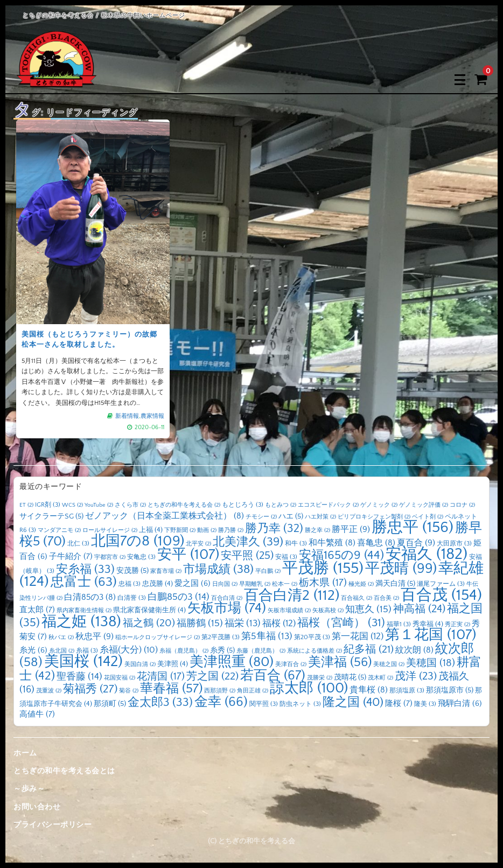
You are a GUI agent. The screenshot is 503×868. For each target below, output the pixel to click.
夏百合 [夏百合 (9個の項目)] (416, 543)
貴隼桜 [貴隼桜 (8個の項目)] (369, 690)
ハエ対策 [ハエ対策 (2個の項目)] (320, 517)
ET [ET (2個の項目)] (26, 505)
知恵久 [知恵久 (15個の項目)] (368, 610)
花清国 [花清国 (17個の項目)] (161, 677)
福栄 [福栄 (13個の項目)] (243, 624)
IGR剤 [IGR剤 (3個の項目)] (48, 505)
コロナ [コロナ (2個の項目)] (462, 505)
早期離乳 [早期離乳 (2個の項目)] (255, 584)
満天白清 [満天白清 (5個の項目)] (395, 584)
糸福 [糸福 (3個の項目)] (87, 651)
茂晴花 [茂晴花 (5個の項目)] (350, 677)
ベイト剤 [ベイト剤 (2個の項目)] (428, 517)
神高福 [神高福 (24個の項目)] (419, 609)
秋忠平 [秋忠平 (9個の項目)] (95, 636)
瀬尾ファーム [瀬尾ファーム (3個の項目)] (441, 584)
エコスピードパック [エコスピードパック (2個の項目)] (328, 505)
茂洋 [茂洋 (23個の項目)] (416, 676)
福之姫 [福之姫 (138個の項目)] (81, 622)
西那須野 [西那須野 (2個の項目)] (220, 691)
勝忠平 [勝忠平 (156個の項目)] (413, 527)
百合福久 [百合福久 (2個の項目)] (357, 598)
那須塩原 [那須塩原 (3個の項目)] (407, 691)
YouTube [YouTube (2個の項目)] (99, 505)
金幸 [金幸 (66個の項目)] (221, 702)
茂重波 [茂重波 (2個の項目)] (49, 691)
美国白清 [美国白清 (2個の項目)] (140, 664)
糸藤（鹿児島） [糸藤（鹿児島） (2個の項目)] (261, 651)
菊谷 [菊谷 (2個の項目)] (129, 691)
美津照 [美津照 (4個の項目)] (173, 664)
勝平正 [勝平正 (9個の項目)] (351, 529)
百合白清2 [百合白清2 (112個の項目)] (292, 596)
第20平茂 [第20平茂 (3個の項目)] (312, 637)
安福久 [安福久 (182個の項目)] (427, 554)
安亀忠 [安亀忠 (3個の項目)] (141, 557)
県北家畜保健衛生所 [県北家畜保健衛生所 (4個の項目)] (149, 610)
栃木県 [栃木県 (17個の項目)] (323, 583)
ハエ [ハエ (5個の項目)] (291, 516)
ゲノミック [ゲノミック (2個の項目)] (379, 505)
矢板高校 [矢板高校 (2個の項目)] (328, 611)
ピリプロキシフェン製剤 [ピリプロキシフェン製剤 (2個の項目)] (374, 517)
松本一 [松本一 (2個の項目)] (285, 584)
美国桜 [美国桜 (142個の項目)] (83, 661)
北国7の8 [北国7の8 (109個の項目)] (138, 541)
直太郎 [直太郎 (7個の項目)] (37, 610)
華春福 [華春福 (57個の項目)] (171, 689)
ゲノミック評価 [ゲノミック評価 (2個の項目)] (424, 505)
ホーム (25, 753)
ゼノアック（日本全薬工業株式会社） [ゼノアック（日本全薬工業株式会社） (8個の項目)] (165, 516)
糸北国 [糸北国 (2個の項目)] (62, 651)
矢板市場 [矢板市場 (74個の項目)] (227, 608)
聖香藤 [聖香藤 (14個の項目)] (79, 677)
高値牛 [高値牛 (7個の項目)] (37, 714)
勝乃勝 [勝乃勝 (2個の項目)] (231, 530)
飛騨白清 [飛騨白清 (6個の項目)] (460, 704)
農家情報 (152, 416)
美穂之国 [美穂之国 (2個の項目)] (389, 664)
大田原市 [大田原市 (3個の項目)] (454, 544)
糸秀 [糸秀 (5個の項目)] (222, 650)
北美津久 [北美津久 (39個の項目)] (248, 542)
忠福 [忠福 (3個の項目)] (130, 584)
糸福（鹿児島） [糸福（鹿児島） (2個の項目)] (184, 651)
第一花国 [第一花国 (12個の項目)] (358, 636)
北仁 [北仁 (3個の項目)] (78, 544)
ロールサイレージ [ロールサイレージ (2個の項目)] (110, 530)
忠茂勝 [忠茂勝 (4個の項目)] (158, 584)
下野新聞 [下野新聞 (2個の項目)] (180, 530)
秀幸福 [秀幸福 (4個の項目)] (428, 624)
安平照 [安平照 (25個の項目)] (247, 556)
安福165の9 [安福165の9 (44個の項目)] (341, 555)
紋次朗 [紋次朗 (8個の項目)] (414, 650)
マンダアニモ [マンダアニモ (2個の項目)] (59, 530)
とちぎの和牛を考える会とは (64, 771)
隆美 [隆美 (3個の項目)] (425, 704)
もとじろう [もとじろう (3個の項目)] (243, 505)
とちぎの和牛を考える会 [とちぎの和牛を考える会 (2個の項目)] (184, 505)
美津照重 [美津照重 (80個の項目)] (232, 662)
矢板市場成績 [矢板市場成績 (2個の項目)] (289, 611)
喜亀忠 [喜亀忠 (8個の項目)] (376, 543)
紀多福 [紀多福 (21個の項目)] (369, 649)
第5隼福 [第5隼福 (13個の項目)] (267, 636)
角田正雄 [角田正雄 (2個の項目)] (253, 691)
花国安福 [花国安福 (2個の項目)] (120, 678)
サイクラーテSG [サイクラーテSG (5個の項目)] (51, 516)
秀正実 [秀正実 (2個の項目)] (457, 625)
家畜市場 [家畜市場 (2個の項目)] (166, 571)
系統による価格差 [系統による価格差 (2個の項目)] (315, 651)
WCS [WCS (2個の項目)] (72, 505)
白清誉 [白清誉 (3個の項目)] (132, 598)
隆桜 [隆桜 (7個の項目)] (399, 703)
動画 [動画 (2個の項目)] (207, 530)
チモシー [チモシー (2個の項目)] (261, 517)
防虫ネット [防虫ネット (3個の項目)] (300, 704)
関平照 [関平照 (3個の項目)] (264, 704)
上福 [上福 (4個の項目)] (151, 530)
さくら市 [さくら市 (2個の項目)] (130, 505)
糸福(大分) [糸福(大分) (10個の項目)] (129, 650)
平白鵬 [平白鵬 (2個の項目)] (268, 571)
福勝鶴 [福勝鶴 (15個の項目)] (200, 624)
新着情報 (127, 416)
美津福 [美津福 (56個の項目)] (340, 662)
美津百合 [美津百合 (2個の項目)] (291, 664)
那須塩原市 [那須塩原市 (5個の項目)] (450, 690)
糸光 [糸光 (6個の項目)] (33, 650)
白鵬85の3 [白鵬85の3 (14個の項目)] (179, 597)
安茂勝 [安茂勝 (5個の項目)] (132, 571)
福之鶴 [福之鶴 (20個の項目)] (149, 623)
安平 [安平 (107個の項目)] (188, 555)
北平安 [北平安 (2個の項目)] (198, 544)
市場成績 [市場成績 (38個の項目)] (218, 569)
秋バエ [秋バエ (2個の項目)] (61, 638)
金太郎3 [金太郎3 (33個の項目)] (160, 703)
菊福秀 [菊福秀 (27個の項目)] (90, 689)
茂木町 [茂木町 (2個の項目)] (380, 678)
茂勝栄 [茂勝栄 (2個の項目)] (320, 678)
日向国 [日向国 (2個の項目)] (225, 584)
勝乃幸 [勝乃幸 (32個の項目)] (274, 529)
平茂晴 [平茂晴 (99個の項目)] (401, 569)
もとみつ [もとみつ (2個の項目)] (281, 505)
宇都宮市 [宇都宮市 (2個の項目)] (110, 557)
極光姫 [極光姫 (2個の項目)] (361, 584)
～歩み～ (29, 789)
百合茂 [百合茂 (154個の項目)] (441, 595)
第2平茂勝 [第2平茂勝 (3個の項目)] (221, 637)
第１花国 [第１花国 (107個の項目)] (431, 635)
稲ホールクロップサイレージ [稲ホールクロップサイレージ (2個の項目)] (158, 638)
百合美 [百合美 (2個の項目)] (386, 598)
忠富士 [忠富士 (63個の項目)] (84, 582)
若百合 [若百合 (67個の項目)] (273, 675)
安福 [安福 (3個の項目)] (286, 557)
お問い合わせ (37, 807)
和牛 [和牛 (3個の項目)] (296, 544)
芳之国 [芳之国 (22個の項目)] (212, 676)
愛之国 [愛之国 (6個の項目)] (193, 584)
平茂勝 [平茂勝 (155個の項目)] (323, 568)
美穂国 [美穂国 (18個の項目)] (431, 663)
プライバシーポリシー (53, 825)
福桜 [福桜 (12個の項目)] (279, 623)
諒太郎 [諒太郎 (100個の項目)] (309, 688)
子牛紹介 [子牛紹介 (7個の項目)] (71, 556)
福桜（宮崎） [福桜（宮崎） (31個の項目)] (341, 623)
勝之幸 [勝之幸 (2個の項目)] (317, 530)
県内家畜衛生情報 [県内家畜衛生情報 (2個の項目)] (84, 611)
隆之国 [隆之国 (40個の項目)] (353, 702)
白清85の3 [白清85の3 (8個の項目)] (90, 597)
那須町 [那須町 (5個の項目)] (110, 704)
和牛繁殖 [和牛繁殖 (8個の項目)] (332, 543)
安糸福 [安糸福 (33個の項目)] (85, 570)
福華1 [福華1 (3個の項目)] (399, 624)
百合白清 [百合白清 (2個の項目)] (227, 598)
